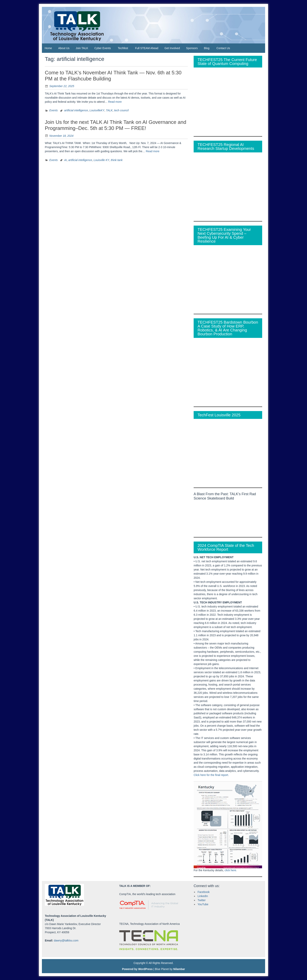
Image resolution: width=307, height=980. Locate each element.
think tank (117, 160)
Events (54, 110)
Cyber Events (103, 48)
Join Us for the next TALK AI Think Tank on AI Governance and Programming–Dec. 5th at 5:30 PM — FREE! (116, 125)
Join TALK (82, 48)
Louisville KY (101, 160)
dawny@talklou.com (66, 940)
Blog (207, 48)
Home (48, 48)
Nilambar (179, 969)
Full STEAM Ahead (147, 48)
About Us (64, 48)
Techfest (123, 48)
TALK (109, 110)
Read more (115, 102)
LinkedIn (203, 896)
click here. (231, 870)
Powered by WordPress (137, 969)
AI (65, 160)
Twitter (202, 900)
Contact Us (223, 48)
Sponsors (192, 48)
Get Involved (172, 48)
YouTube (203, 904)
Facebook (204, 892)
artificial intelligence (76, 110)
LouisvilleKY (97, 110)
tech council (121, 110)
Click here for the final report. (211, 775)
